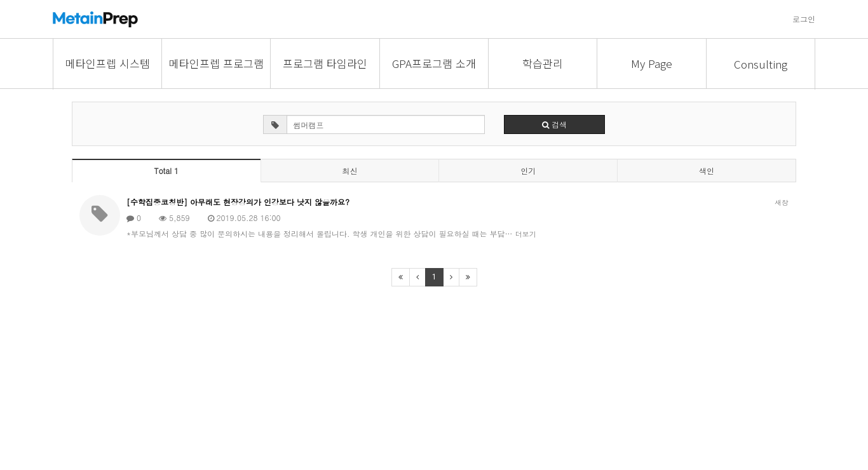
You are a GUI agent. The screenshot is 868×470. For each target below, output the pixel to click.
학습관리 (543, 63)
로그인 (804, 19)
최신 (349, 171)
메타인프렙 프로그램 (216, 63)
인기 (528, 171)
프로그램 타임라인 (325, 63)
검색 (554, 124)
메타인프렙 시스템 (108, 63)
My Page (652, 63)
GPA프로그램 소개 (434, 63)
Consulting (761, 64)
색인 (707, 171)
